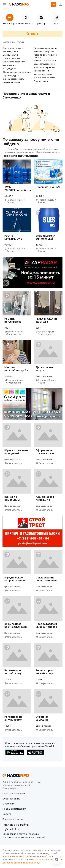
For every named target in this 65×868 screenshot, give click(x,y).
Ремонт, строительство (45, 60)
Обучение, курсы (11, 75)
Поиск (32, 34)
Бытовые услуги (10, 51)
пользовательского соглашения (20, 856)
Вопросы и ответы (13, 819)
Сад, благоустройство (44, 64)
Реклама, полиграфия (44, 51)
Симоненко (9, 42)
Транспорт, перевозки (44, 67)
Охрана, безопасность (13, 79)
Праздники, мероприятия (46, 48)
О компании (9, 804)
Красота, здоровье (12, 58)
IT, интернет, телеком (13, 48)
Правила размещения (14, 809)
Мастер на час (9, 65)
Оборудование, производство (17, 72)
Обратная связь (11, 799)
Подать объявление (14, 793)
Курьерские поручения (14, 62)
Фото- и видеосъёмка (44, 78)
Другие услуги (41, 81)
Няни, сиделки (9, 69)
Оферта (7, 814)
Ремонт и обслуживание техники (45, 56)
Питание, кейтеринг (12, 82)
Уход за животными (43, 74)
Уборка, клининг (41, 71)
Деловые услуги (10, 55)
